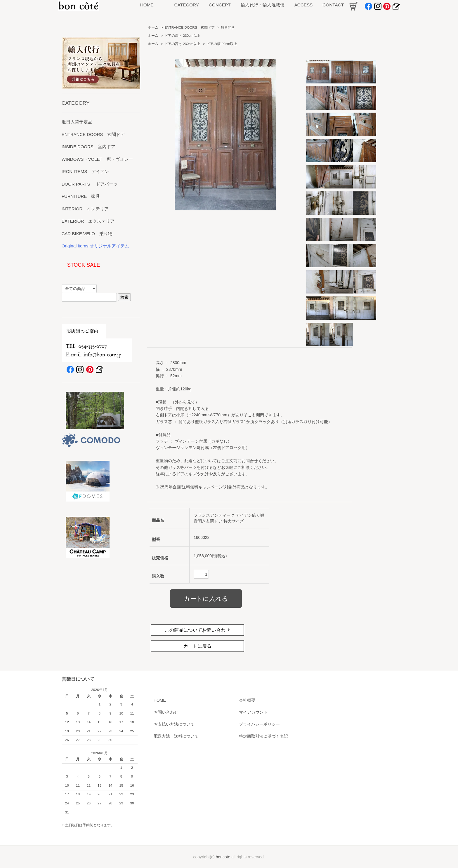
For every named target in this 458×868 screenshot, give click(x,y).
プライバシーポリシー (259, 724)
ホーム (153, 27)
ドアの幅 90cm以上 (222, 44)
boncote (223, 857)
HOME (160, 700)
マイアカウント (253, 712)
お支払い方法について (174, 724)
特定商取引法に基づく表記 (263, 736)
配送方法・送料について (176, 736)
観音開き (228, 27)
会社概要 (247, 700)
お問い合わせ (166, 712)
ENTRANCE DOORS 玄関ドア (190, 27)
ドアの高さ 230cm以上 (182, 36)
